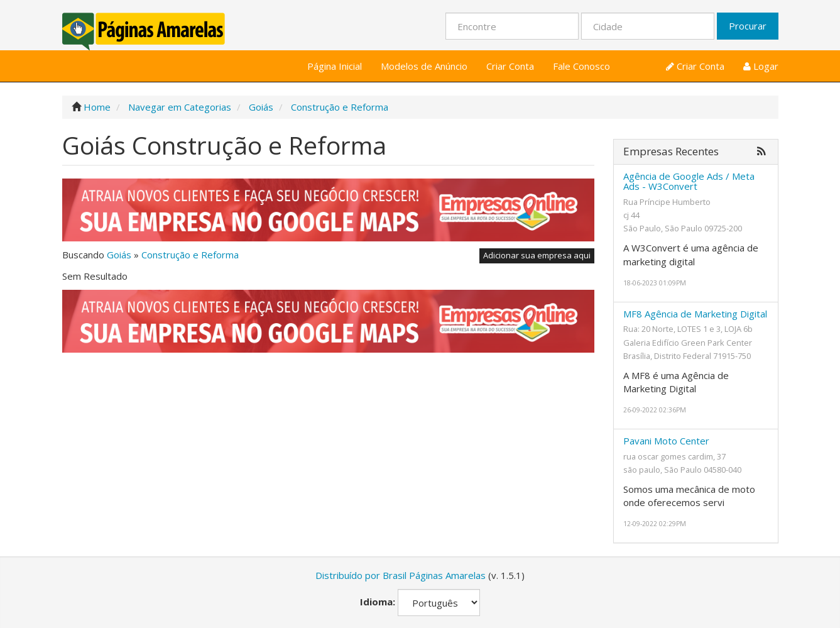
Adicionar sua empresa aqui (537, 255)
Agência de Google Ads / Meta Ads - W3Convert (689, 181)
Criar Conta (510, 66)
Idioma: (378, 602)
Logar (761, 66)
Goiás (119, 255)
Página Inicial (335, 66)
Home (97, 107)
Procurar (748, 26)
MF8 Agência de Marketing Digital (695, 314)
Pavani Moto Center (666, 441)
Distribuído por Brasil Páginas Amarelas (401, 575)
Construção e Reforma (190, 255)
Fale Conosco (581, 66)
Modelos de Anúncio (424, 66)
